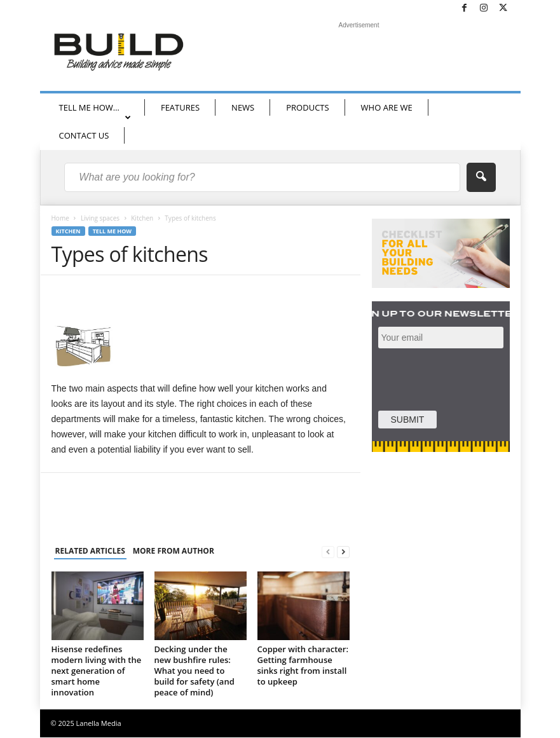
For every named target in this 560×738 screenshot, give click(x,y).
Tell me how (112, 231)
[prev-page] (328, 551)
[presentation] (468, 378)
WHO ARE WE (387, 107)
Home (60, 218)
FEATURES (180, 107)
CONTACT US (84, 135)
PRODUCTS (307, 107)
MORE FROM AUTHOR (174, 551)
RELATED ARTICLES (90, 551)
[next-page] (343, 551)
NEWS (243, 107)
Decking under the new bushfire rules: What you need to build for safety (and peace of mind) (195, 671)
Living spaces (100, 218)
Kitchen (142, 218)
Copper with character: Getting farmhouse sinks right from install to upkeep (303, 665)
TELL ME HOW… (95, 112)
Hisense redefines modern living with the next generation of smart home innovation (97, 671)
